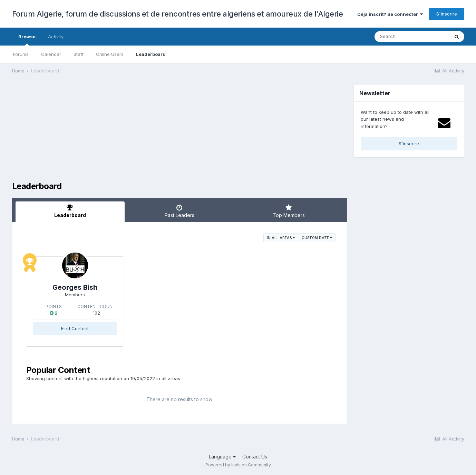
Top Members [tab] (289, 211)
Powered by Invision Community (238, 465)
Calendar (51, 54)
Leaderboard (151, 54)
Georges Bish (75, 287)
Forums (21, 54)
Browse (27, 40)
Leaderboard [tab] (70, 211)
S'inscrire (447, 14)
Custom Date (317, 238)
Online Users (110, 54)
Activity (56, 37)
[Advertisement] (138, 133)
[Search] (412, 37)
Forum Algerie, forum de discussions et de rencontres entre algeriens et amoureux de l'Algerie (178, 14)
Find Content (75, 328)
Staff (79, 54)
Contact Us (255, 457)
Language (222, 457)
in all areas (281, 238)
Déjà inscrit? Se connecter (390, 14)
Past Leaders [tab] (179, 211)
